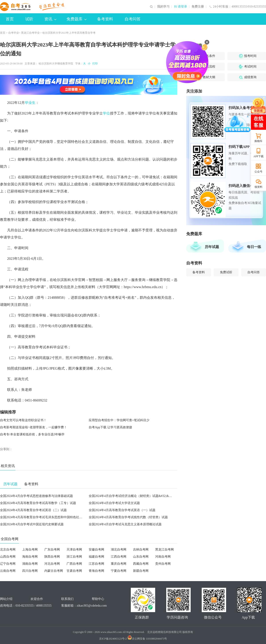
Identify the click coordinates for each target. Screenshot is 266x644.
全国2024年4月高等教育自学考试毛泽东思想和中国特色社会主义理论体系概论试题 (57, 517)
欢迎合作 (37, 599)
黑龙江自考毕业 (30, 33)
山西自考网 (8, 557)
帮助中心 (98, 599)
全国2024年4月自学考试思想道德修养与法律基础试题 (36, 496)
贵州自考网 (163, 564)
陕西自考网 (52, 557)
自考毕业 (14, 33)
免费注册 (198, 7)
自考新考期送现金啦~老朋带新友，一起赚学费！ (33, 427)
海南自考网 (30, 557)
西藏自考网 (141, 564)
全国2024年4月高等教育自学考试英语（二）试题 (33, 510)
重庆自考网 (119, 564)
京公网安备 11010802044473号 (147, 639)
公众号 (258, 172)
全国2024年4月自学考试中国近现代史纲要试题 (32, 524)
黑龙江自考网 (164, 550)
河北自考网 (52, 564)
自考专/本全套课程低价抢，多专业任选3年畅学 (32, 434)
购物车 (258, 141)
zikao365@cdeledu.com (92, 606)
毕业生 (30, 103)
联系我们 (67, 599)
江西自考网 (119, 557)
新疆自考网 (141, 571)
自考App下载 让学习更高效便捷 (110, 427)
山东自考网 (141, 557)
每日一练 (254, 247)
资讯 (50, 19)
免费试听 (226, 272)
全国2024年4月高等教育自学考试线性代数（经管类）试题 (128, 517)
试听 (29, 19)
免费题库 (76, 19)
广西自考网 (74, 564)
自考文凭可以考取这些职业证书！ (23, 420)
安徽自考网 (96, 550)
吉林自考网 (141, 550)
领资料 (258, 187)
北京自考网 (8, 550)
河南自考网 (163, 557)
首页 (10, 19)
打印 (94, 64)
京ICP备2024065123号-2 (113, 639)
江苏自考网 (96, 564)
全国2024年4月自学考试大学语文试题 (114, 503)
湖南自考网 (30, 564)
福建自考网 (96, 557)
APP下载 (258, 156)
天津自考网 (74, 550)
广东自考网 (52, 550)
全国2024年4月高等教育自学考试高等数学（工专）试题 (38, 503)
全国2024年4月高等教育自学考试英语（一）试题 (122, 510)
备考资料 (105, 19)
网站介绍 (6, 599)
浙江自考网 (74, 557)
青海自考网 (96, 571)
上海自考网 (30, 550)
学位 (106, 113)
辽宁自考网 (8, 564)
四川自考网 (30, 571)
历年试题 (212, 247)
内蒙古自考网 (54, 571)
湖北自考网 (119, 550)
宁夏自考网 (119, 571)
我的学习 (163, 7)
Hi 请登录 (181, 7)
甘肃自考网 (74, 571)
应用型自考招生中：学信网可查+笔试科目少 (119, 420)
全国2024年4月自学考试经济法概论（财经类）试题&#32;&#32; (132, 496)
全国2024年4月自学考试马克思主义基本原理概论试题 (125, 524)
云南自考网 (8, 571)
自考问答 (133, 19)
